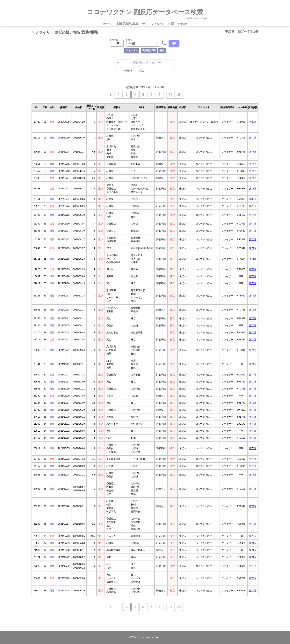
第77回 (253, 152)
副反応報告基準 (128, 24)
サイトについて (154, 24)
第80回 (253, 122)
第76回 (253, 475)
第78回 (253, 310)
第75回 (253, 259)
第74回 (253, 138)
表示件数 (114, 40)
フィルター (132, 50)
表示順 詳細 (149, 50)
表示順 (129, 40)
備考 (162, 50)
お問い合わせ (178, 24)
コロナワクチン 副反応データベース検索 (145, 12)
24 (170, 95)
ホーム (108, 24)
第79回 (253, 206)
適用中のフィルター (139, 63)
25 (179, 95)
